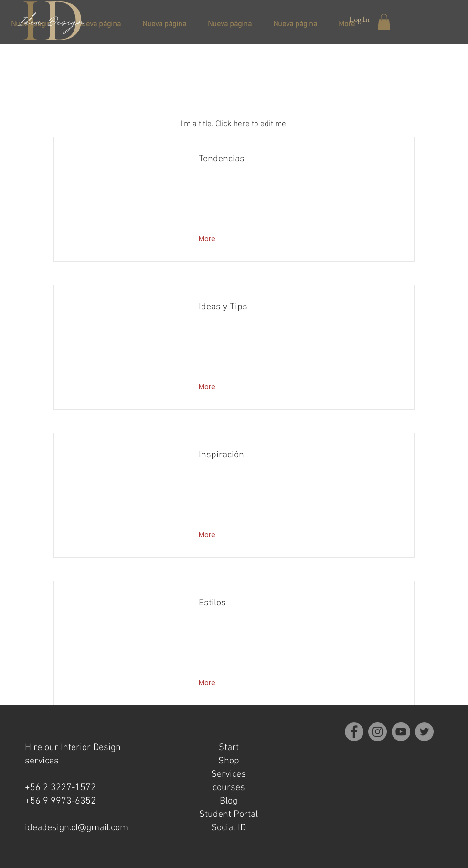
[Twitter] (424, 732)
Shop (229, 761)
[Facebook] (354, 732)
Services (229, 774)
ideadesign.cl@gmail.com (76, 828)
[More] (208, 239)
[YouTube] (401, 732)
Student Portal (229, 815)
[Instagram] (378, 732)
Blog (229, 801)
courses (229, 788)
